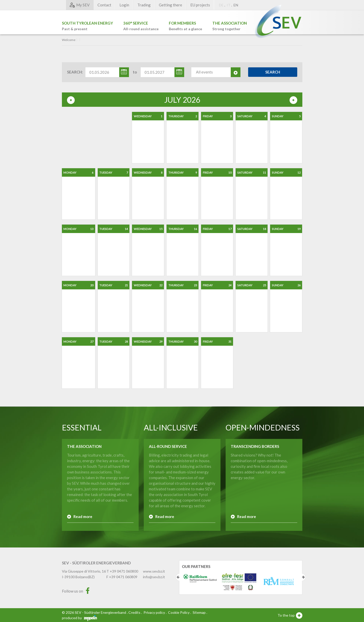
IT (229, 5)
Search (273, 72)
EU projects (200, 5)
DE (221, 5)
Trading (144, 5)
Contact (104, 5)
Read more (83, 516)
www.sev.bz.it (154, 571)
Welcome (69, 40)
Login (124, 5)
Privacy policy (154, 612)
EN (236, 5)
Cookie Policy (179, 612)
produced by (79, 618)
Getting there (170, 5)
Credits (134, 612)
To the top (290, 615)
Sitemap (199, 612)
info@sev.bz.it (154, 577)
